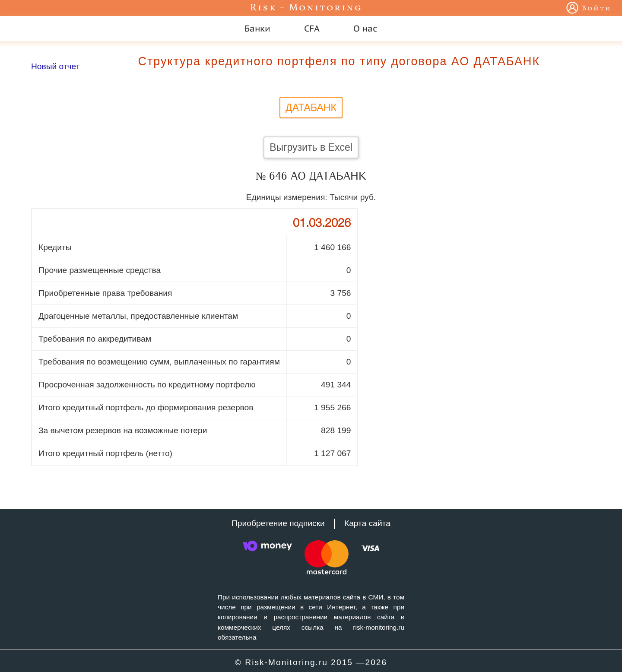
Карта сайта (367, 523)
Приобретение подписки (278, 523)
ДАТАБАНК (311, 108)
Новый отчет (55, 66)
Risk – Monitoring (306, 8)
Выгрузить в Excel (311, 147)
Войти (597, 9)
